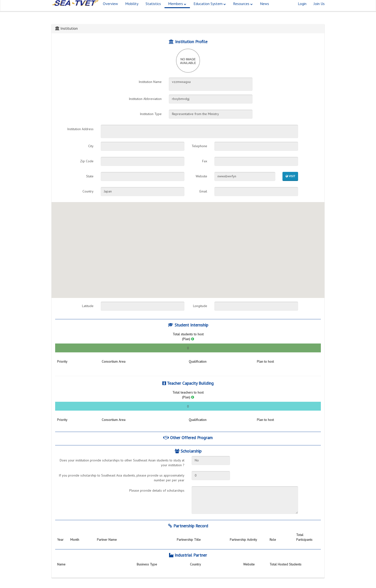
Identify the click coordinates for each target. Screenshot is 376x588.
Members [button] (177, 10)
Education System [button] (210, 10)
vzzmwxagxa (211, 84)
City (91, 146)
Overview (110, 10)
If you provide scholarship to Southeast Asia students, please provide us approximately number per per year (122, 478)
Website (201, 176)
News (264, 10)
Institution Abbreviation (145, 99)
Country (88, 191)
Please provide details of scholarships (157, 490)
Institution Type (151, 114)
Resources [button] (243, 10)
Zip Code (87, 161)
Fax (205, 161)
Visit (290, 176)
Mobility (132, 10)
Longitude (200, 306)
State (90, 176)
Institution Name (150, 82)
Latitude (88, 306)
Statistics (153, 10)
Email (203, 191)
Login (302, 10)
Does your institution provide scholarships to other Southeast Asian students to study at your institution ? (122, 463)
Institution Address (80, 129)
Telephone (199, 146)
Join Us (319, 10)
